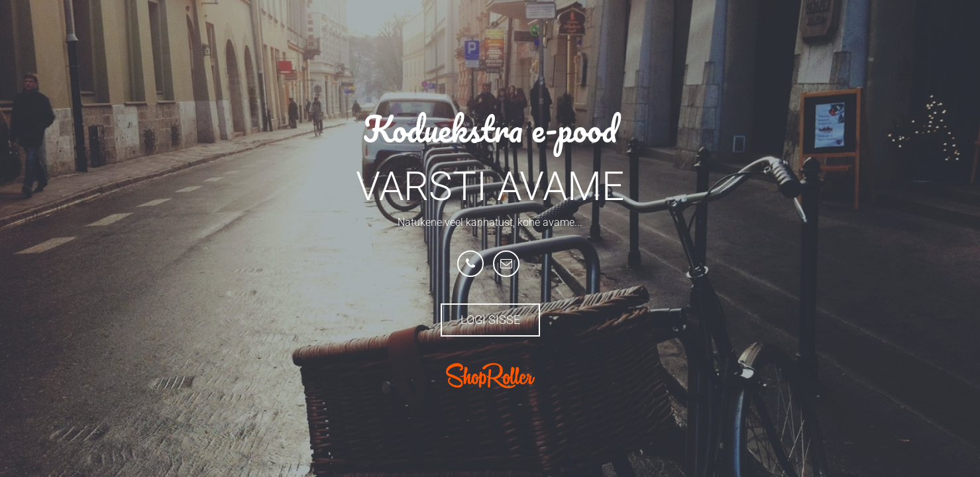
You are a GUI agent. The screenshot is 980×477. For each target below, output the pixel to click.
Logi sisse (490, 320)
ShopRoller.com (490, 376)
